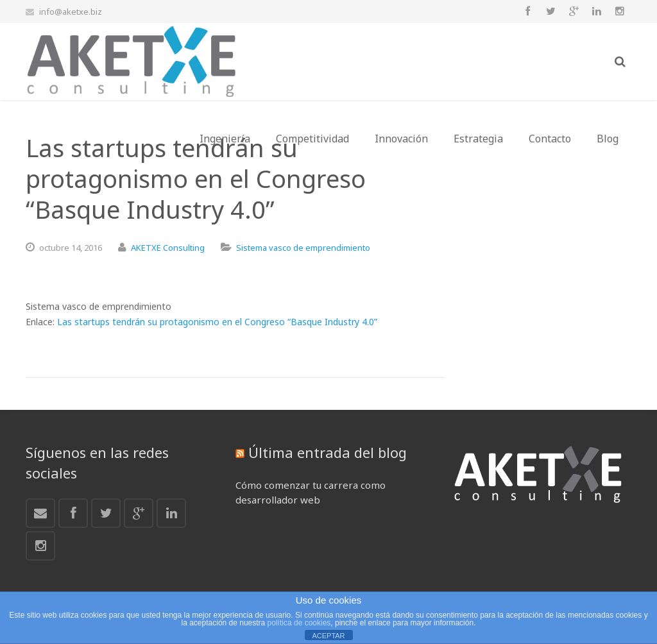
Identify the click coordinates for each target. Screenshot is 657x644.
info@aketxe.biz (71, 12)
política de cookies (299, 623)
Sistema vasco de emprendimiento (303, 248)
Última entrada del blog (328, 452)
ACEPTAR (328, 636)
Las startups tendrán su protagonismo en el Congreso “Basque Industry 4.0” (217, 322)
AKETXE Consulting (168, 248)
